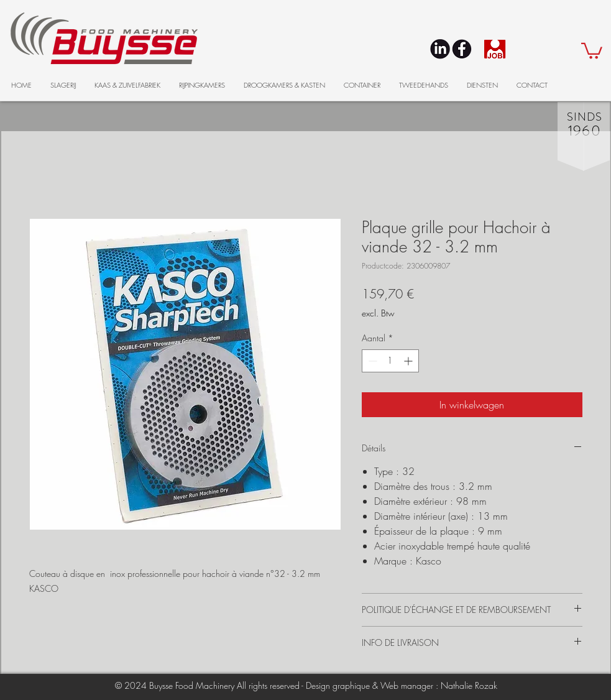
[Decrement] (371, 361)
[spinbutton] (390, 361)
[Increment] (409, 361)
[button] (592, 50)
